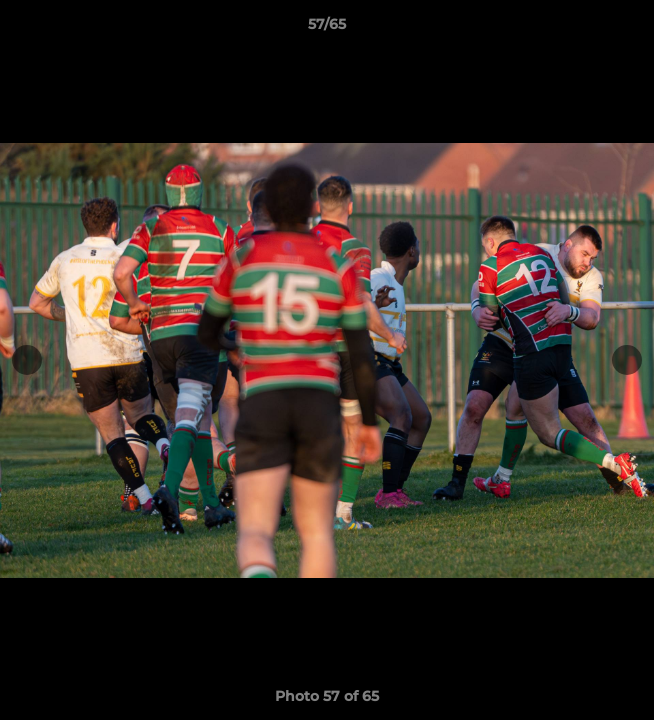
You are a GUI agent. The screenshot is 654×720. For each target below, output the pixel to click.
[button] (630, 29)
